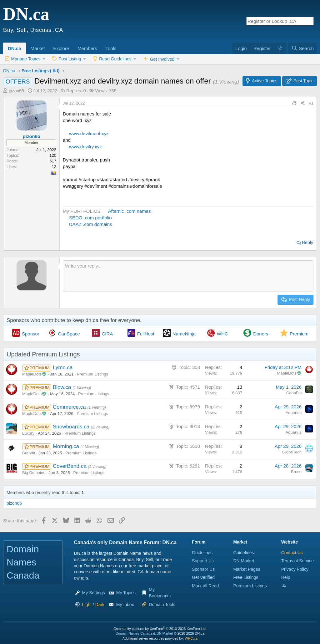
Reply (307, 243)
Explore (61, 48)
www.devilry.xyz (85, 147)
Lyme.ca (63, 368)
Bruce (296, 472)
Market (38, 48)
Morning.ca (67, 446)
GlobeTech (292, 452)
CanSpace (69, 334)
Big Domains (34, 473)
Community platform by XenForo (160, 629)
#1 (311, 103)
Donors (261, 334)
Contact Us (292, 553)
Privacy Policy (295, 569)
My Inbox (125, 605)
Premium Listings (92, 374)
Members (87, 48)
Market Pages (247, 569)
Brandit (29, 453)
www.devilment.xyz (89, 133)
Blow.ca (63, 387)
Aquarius (294, 413)
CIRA (107, 334)
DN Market (244, 561)
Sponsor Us (203, 569)
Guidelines (202, 553)
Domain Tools (162, 605)
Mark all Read (205, 586)
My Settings (94, 593)
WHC (222, 334)
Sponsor (31, 334)
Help (286, 577)
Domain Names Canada (134, 633)
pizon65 (16, 91)
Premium (299, 334)
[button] (47, 45)
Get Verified (203, 577)
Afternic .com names (129, 211)
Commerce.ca (70, 407)
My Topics (126, 593)
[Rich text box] (188, 276)
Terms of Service (297, 561)
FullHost (146, 334)
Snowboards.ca (72, 427)
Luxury (28, 433)
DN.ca (15, 48)
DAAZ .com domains (91, 224)
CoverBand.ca (70, 466)
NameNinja (184, 334)
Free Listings (246, 577)
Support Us (203, 561)
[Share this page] (303, 103)
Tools (111, 48)
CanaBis (294, 393)
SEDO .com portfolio (90, 218)
